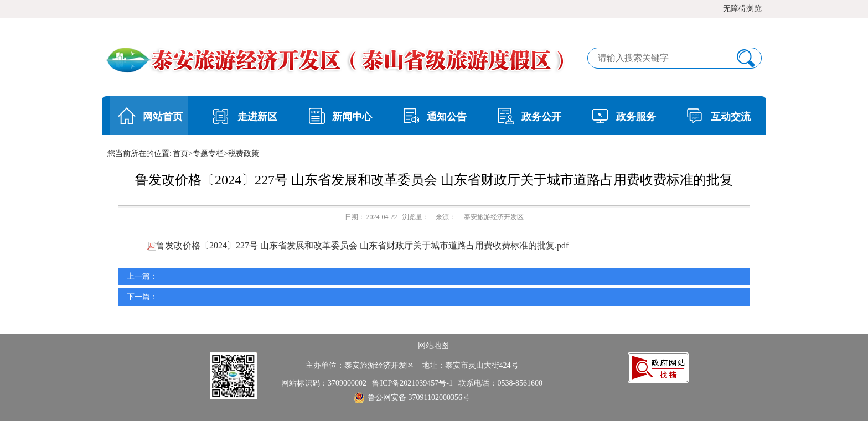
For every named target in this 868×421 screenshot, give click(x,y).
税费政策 (244, 154)
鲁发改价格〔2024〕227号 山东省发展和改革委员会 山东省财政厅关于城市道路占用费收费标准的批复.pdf (358, 245)
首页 (180, 154)
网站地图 (433, 345)
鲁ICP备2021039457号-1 (414, 383)
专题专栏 (208, 154)
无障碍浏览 (742, 9)
